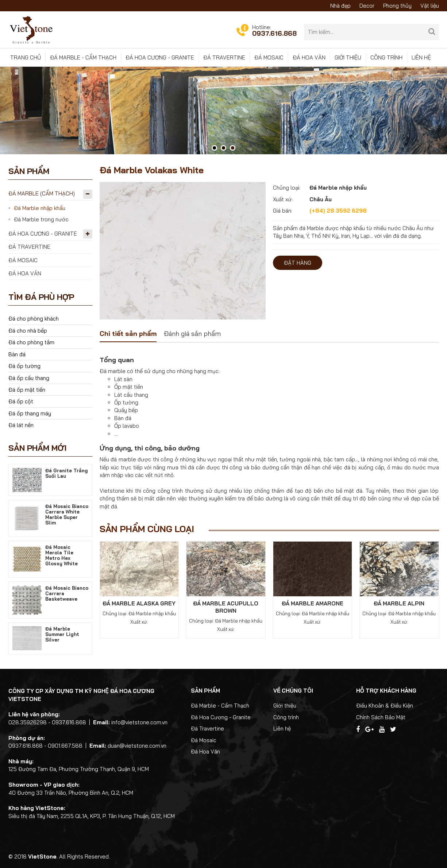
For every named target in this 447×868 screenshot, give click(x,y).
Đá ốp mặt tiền (27, 390)
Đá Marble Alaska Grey (139, 603)
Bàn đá (17, 354)
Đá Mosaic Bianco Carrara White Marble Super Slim (67, 514)
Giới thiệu (348, 57)
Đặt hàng (298, 263)
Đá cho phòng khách (34, 319)
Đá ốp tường (24, 366)
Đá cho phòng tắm (31, 342)
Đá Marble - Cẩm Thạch (83, 57)
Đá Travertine (224, 57)
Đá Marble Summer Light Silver (62, 634)
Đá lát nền (21, 425)
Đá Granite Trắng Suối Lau (67, 473)
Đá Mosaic (269, 57)
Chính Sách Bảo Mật (381, 717)
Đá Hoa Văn (309, 57)
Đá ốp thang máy (30, 413)
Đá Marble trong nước (41, 219)
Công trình (386, 57)
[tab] (128, 334)
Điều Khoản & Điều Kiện (385, 706)
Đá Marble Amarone (313, 603)
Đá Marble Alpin (399, 603)
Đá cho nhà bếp (28, 331)
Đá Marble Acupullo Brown (226, 607)
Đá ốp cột (21, 401)
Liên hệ (421, 57)
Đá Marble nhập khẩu (40, 208)
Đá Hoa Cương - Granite (160, 57)
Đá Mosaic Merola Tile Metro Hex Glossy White (61, 555)
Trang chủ (26, 57)
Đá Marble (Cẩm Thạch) (42, 193)
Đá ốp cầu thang (29, 378)
